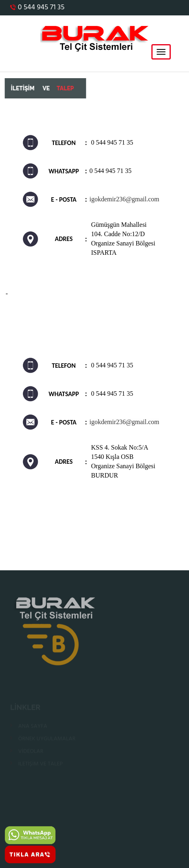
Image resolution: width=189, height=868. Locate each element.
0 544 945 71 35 (37, 7)
